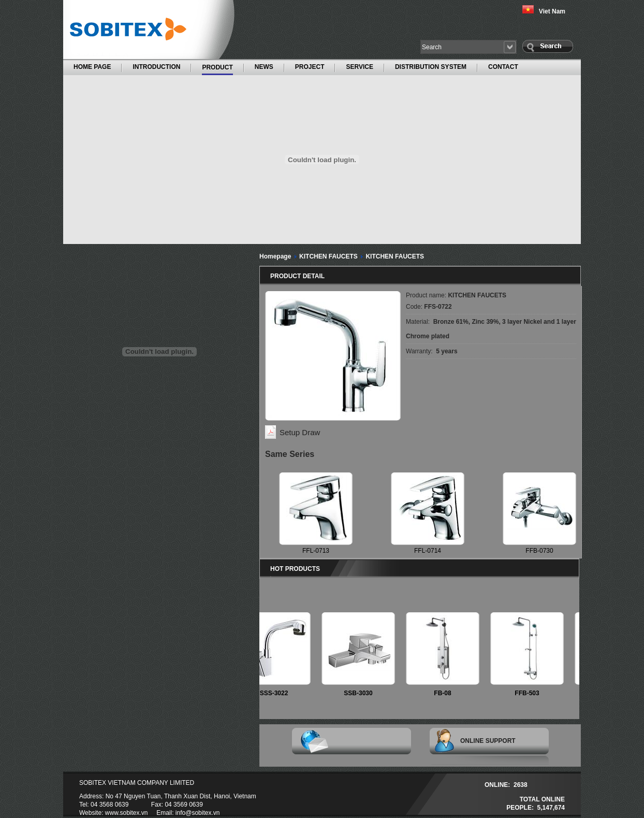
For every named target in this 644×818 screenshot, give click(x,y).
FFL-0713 (316, 551)
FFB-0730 (539, 551)
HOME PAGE (92, 67)
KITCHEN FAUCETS (328, 256)
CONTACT (503, 67)
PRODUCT (217, 67)
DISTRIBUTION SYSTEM (431, 67)
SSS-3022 (277, 693)
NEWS (264, 67)
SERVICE (359, 67)
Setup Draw (300, 432)
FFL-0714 (428, 551)
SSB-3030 (361, 693)
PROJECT (310, 67)
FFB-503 (530, 693)
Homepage (275, 256)
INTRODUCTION (156, 67)
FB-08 (445, 693)
